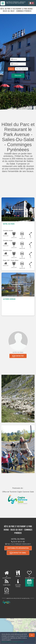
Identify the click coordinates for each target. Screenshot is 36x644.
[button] (21, 69)
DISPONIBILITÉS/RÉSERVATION (18, 548)
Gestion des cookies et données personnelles (13, 642)
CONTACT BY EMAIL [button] (18, 553)
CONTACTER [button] (18, 356)
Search (11, 69)
